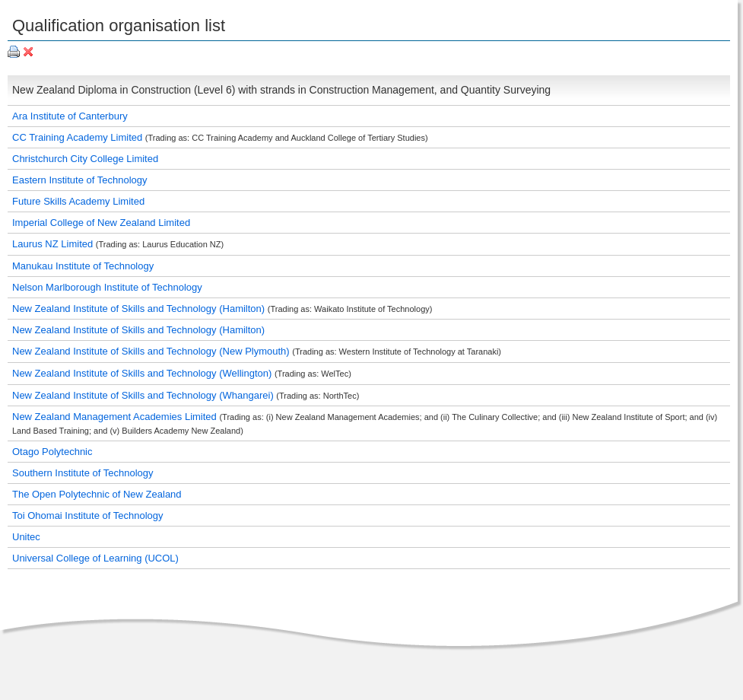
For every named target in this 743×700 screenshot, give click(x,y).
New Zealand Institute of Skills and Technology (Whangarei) (144, 395)
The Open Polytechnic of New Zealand (97, 494)
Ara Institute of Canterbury (70, 116)
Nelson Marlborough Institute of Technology (107, 287)
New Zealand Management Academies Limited (116, 417)
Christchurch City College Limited (85, 159)
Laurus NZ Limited (54, 244)
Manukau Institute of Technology (83, 266)
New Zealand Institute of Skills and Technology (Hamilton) (140, 309)
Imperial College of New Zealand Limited (101, 223)
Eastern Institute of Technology (80, 180)
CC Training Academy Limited (79, 137)
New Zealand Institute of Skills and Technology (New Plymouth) (152, 351)
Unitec (26, 537)
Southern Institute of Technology (83, 473)
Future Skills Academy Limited (78, 201)
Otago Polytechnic (52, 452)
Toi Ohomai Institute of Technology (88, 515)
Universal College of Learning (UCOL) (95, 558)
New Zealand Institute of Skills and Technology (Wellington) (143, 373)
